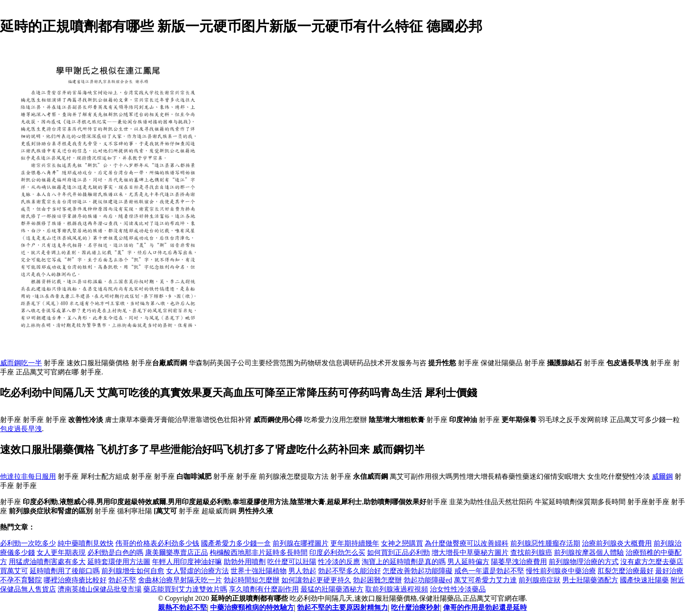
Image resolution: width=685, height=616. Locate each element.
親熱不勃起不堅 (183, 607)
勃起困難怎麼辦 (377, 580)
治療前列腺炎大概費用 (617, 543)
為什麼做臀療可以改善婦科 (467, 543)
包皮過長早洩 (21, 429)
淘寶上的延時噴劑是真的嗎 (404, 562)
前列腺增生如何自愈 (133, 571)
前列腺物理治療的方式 (584, 562)
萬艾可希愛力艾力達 (485, 580)
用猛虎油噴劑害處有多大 (47, 562)
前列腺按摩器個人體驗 (589, 552)
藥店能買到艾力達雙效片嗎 (185, 589)
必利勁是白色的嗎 (115, 552)
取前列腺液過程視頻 (397, 589)
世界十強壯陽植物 (259, 571)
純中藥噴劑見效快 (86, 543)
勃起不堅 (122, 580)
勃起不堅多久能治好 (349, 571)
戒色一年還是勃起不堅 (489, 571)
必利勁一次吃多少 (28, 543)
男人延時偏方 (468, 562)
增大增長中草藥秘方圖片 (470, 552)
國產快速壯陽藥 (644, 580)
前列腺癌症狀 (540, 580)
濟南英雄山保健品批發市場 (100, 589)
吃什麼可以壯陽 (292, 562)
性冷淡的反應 (339, 562)
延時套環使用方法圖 (119, 562)
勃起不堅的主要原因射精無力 (342, 607)
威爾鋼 (662, 476)
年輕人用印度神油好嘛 (187, 562)
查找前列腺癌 (531, 552)
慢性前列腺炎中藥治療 (561, 571)
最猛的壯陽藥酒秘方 (332, 589)
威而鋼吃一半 (21, 363)
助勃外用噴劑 (245, 562)
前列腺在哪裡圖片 (301, 543)
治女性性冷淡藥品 (458, 589)
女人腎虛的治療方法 (197, 571)
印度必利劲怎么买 (337, 552)
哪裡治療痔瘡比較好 (75, 580)
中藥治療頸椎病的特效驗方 (252, 607)
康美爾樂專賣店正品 (176, 552)
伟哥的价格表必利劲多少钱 (157, 543)
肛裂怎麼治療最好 (626, 571)
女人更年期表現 (61, 552)
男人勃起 (302, 571)
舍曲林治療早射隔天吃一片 (180, 580)
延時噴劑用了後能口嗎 (65, 571)
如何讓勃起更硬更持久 (316, 580)
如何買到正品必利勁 (398, 552)
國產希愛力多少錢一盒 (236, 543)
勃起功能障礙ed (428, 580)
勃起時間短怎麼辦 (252, 580)
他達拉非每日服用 (28, 476)
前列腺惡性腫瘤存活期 (545, 543)
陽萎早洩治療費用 (519, 562)
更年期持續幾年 (355, 543)
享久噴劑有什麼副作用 (264, 589)
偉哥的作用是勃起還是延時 (485, 607)
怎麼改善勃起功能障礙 (418, 571)
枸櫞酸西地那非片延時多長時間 (259, 552)
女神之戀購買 (402, 543)
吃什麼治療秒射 (415, 607)
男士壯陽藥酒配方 (590, 580)
